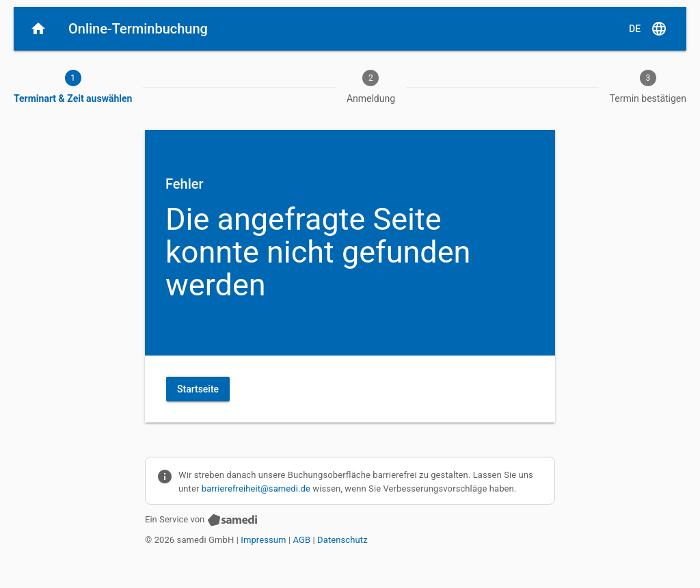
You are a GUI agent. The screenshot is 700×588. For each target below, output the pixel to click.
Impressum (263, 540)
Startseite (198, 389)
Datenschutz (342, 540)
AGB (302, 540)
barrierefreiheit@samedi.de (256, 489)
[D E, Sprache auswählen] (648, 29)
